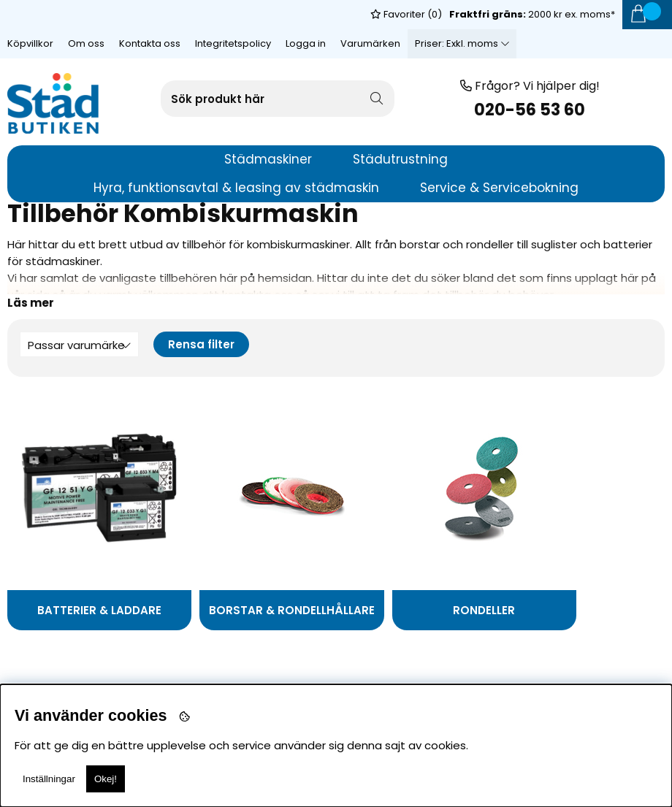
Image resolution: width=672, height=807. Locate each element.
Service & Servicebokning (499, 188)
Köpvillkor (30, 14)
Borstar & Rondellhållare (230, 614)
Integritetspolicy (233, 14)
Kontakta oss (150, 14)
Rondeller (419, 610)
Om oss (86, 14)
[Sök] (278, 99)
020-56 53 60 (530, 110)
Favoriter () (406, 43)
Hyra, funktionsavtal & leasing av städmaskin (236, 188)
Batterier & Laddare (86, 610)
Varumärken (370, 14)
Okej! (106, 779)
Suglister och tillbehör (558, 614)
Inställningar (49, 779)
